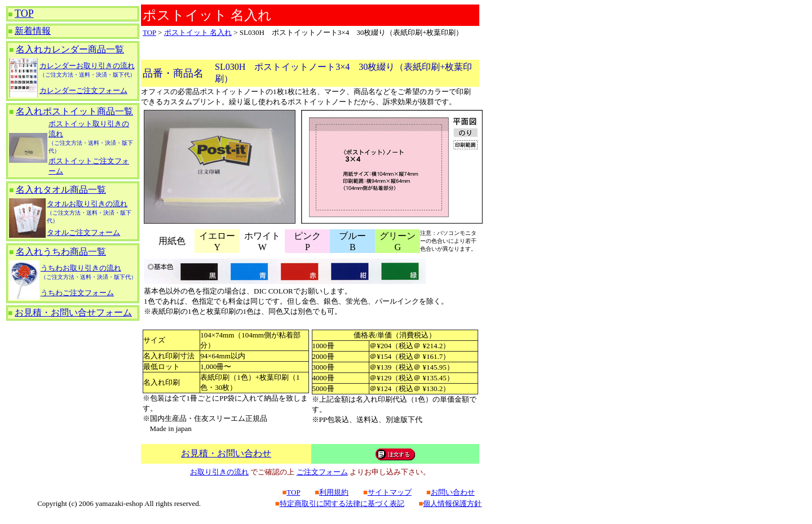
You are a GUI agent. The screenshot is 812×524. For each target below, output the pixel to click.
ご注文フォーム (322, 472)
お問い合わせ (453, 492)
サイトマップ (390, 492)
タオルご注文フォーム (83, 232)
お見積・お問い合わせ (226, 453)
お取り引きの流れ (219, 472)
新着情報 (33, 31)
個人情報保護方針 (452, 503)
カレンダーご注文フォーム (83, 90)
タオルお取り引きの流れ (87, 204)
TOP (24, 14)
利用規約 (334, 492)
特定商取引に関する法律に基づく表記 (342, 503)
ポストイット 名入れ (198, 32)
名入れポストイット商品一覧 (74, 111)
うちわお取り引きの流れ (81, 268)
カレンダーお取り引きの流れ (87, 66)
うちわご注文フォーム (77, 293)
